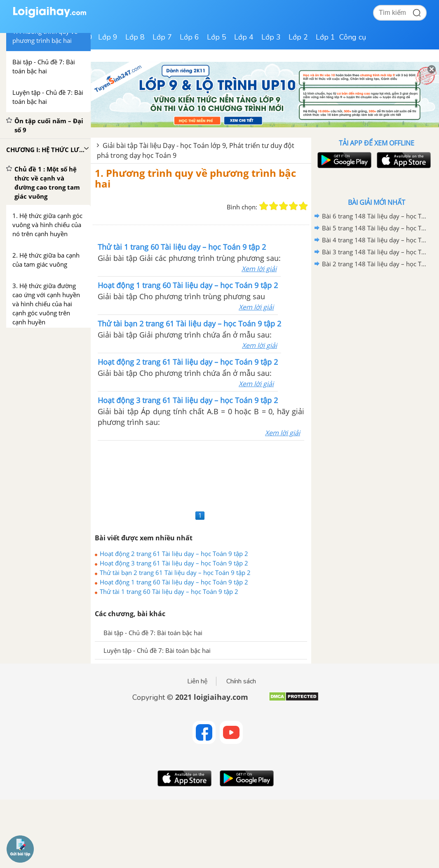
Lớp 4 (244, 37)
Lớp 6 (189, 37)
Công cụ (353, 37)
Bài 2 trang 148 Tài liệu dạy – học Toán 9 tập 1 (375, 264)
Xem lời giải (259, 269)
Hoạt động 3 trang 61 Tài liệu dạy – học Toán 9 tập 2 (174, 563)
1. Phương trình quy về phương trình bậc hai (195, 178)
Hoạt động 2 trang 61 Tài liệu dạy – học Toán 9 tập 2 (174, 554)
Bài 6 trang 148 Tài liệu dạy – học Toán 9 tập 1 (375, 216)
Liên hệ (197, 681)
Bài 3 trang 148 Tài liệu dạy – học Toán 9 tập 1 (375, 252)
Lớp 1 (325, 37)
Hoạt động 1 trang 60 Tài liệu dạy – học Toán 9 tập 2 (174, 582)
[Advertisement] (201, 474)
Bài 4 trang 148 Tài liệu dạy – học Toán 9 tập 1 (375, 240)
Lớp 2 (298, 37)
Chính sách (241, 681)
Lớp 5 (217, 37)
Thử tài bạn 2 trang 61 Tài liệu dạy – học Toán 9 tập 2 (175, 572)
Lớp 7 (162, 37)
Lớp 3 (271, 37)
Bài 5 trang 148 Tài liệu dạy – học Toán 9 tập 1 (375, 228)
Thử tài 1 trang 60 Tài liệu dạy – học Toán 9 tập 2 (169, 591)
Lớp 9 (108, 37)
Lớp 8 (135, 37)
